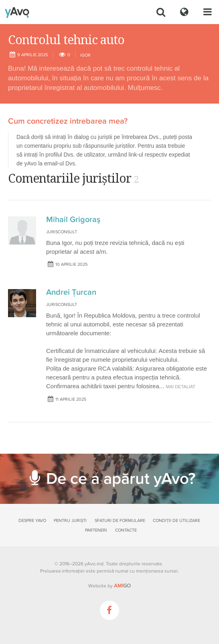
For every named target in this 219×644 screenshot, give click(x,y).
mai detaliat (181, 387)
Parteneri (96, 530)
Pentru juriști (70, 521)
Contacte (126, 530)
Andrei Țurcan (71, 292)
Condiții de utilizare (176, 521)
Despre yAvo (32, 521)
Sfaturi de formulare (120, 521)
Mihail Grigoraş (73, 220)
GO (122, 586)
